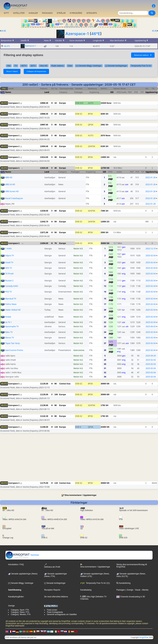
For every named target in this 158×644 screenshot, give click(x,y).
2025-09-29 (151, 356)
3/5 (107, 416)
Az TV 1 (9, 322)
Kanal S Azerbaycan (14, 198)
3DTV (33, 66)
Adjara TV (10, 256)
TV (16, 66)
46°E (96, 34)
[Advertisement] (79, 459)
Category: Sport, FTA (20, 610)
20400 (103, 427)
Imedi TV (9, 262)
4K (56, 125)
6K (56, 211)
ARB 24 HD (10, 184)
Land (47, 92)
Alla (9, 66)
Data (70, 66)
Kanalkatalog (86, 590)
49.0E (3, 31)
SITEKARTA (92, 13)
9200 (103, 114)
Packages (121, 590)
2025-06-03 (151, 326)
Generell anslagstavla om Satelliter (62, 614)
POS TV (9, 292)
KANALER (33, 13)
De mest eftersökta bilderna (56, 597)
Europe (62, 103)
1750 (103, 405)
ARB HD (9, 177)
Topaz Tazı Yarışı (13, 343)
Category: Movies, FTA (21, 614)
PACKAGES (47, 13)
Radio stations (58, 66)
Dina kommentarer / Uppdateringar (81, 495)
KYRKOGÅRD (76, 13)
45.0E (155, 31)
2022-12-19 (151, 249)
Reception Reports (52, 590)
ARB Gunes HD (12, 191)
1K (56, 103)
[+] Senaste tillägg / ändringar (89, 66)
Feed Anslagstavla (55, 612)
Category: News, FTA (20, 612)
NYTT (6, 13)
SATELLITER (19, 13)
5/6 (108, 168)
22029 (103, 103)
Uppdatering (151, 92)
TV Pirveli (9, 274)
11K (56, 427)
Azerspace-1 (77, 34)
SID (112, 92)
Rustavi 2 (9, 281)
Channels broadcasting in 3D (131, 597)
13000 (103, 157)
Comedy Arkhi (12, 286)
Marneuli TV (11, 299)
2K (56, 114)
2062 (103, 125)
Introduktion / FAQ (16, 565)
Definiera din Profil (52, 566)
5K (56, 222)
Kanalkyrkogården (16, 597)
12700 (103, 168)
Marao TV (10, 338)
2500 (103, 232)
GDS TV (9, 268)
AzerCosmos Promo (14, 350)
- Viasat (137, 590)
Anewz (8, 317)
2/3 (108, 222)
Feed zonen (52, 610)
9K (56, 384)
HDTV (24, 66)
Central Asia (65, 384)
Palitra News (11, 304)
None (109, 103)
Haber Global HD (13, 310)
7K (56, 243)
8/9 (108, 395)
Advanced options (143, 55)
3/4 (107, 114)
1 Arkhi (9, 249)
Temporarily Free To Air (141, 66)
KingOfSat (144, 637)
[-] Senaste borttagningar (116, 66)
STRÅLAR (61, 13)
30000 (103, 243)
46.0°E (7, 46)
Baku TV (9, 332)
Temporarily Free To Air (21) (95, 583)
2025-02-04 (151, 256)
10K (56, 395)
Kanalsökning (123, 583)
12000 (103, 222)
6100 (103, 146)
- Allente (144, 590)
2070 (103, 136)
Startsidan (22, 555)
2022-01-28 (151, 177)
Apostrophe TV (12, 326)
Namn (8, 92)
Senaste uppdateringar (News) (23, 574)
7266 (103, 211)
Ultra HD (44, 66)
